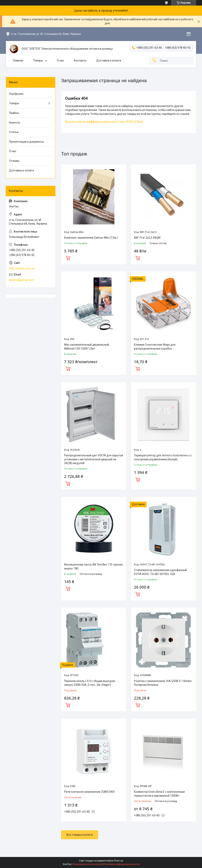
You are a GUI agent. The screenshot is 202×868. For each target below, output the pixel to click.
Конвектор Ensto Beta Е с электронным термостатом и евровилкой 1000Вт (159, 794)
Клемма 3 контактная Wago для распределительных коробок (155, 347)
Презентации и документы (26, 142)
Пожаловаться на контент (87, 864)
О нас (60, 60)
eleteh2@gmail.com (21, 280)
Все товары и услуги (80, 835)
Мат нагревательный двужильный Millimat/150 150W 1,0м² (87, 347)
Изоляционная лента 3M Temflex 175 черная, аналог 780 (94, 567)
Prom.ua (119, 861)
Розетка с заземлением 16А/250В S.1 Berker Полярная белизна (163, 683)
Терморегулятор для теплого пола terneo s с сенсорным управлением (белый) (163, 457)
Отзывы (14, 161)
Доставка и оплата (109, 60)
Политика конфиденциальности (122, 864)
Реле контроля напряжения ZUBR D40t (89, 792)
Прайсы (14, 113)
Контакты (80, 60)
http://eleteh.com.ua (22, 268)
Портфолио (16, 94)
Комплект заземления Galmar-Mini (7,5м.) (91, 238)
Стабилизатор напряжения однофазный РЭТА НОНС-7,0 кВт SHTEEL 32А (160, 572)
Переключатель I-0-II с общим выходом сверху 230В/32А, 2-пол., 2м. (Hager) (89, 683)
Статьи (14, 132)
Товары (38, 60)
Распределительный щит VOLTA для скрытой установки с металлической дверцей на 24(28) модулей (94, 459)
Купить (68, 258)
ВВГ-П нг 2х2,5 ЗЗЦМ (147, 238)
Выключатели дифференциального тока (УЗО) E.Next (104, 122)
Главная (18, 60)
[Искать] (154, 61)
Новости (14, 123)
